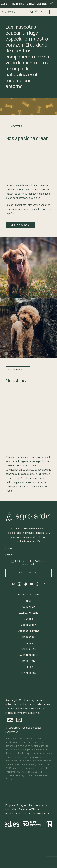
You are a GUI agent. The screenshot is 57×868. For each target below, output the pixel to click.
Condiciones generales (32, 700)
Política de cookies (40, 704)
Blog (29, 601)
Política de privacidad (17, 704)
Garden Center (29, 655)
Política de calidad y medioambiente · (27, 709)
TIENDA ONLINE (29, 613)
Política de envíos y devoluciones (23, 713)
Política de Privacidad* (34, 563)
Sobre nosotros (29, 595)
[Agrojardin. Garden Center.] (10, 12)
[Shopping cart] (44, 12)
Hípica (29, 643)
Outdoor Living (29, 631)
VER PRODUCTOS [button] (20, 225)
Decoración (29, 625)
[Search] (31, 12)
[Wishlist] (40, 12)
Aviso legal (11, 700)
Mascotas (29, 637)
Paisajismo (29, 649)
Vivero (29, 619)
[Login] (35, 12)
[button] (13, 585)
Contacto (29, 607)
